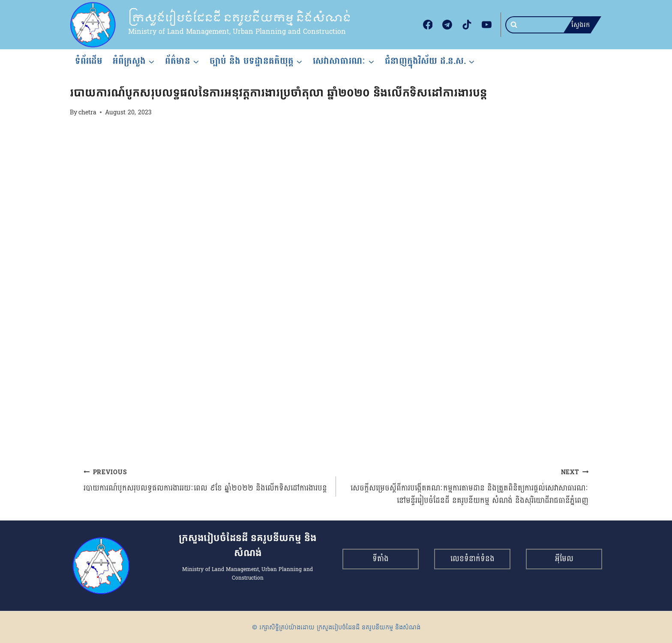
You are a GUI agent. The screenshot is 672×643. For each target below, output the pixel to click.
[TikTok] (467, 25)
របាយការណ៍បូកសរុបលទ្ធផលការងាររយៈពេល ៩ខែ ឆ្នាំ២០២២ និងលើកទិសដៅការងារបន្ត (206, 480)
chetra (87, 112)
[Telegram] (447, 25)
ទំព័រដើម (89, 61)
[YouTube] (486, 25)
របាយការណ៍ (84, 77)
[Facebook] (428, 25)
